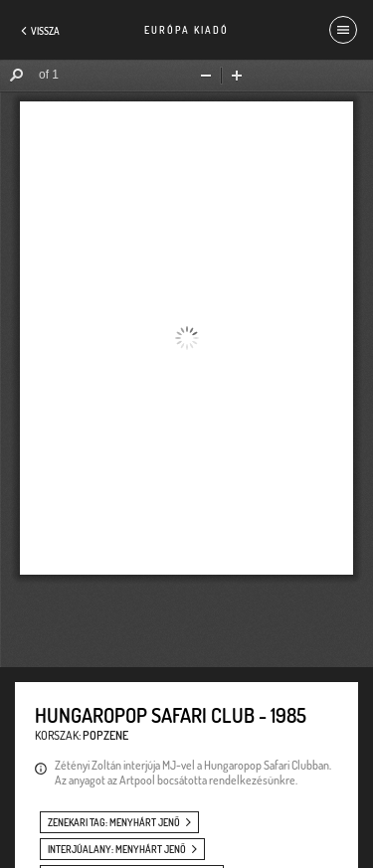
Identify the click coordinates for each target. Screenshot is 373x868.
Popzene (105, 735)
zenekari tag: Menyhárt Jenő (114, 822)
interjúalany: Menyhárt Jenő (117, 849)
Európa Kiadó (186, 30)
